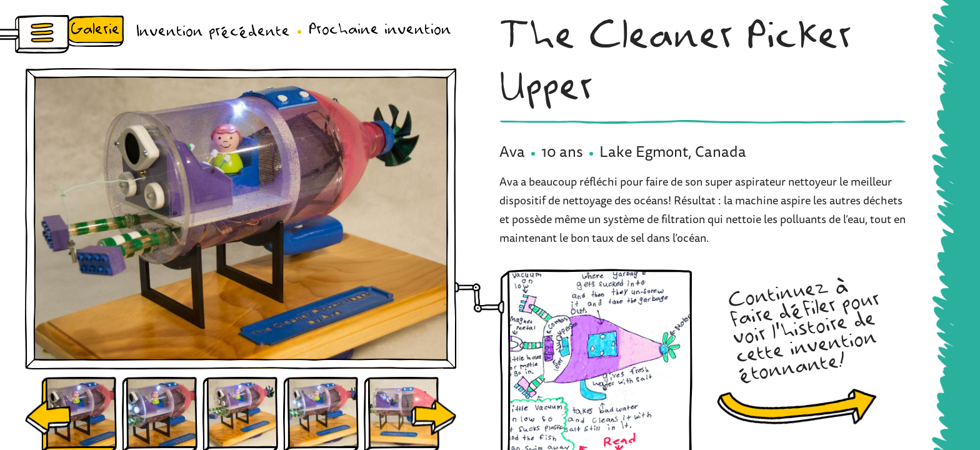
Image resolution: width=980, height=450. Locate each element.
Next (433, 417)
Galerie (95, 30)
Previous (48, 417)
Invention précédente (213, 32)
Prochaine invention (380, 30)
